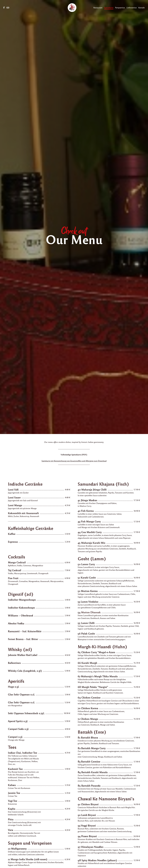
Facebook (4, 8)
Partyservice (120, 8)
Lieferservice (132, 8)
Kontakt (142, 8)
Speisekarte (109, 8)
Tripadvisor (8, 8)
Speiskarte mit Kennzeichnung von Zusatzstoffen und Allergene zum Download (74, 461)
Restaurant (98, 8)
